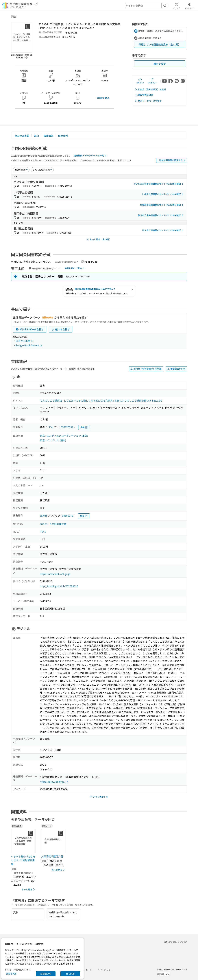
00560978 (68, 516)
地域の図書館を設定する (173, 160)
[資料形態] (42, 170)
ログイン (189, 6)
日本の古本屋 (25, 341)
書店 (36, 136)
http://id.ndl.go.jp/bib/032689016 (59, 586)
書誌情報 (48, 136)
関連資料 (63, 136)
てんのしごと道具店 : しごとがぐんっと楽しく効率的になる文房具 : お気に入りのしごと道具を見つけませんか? (101, 400)
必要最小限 (46, 974)
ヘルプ (177, 6)
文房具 (44, 516)
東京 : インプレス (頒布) (53, 440)
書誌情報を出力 (144, 95)
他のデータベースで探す (148, 101)
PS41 (43, 531)
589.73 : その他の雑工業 (53, 524)
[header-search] (147, 6)
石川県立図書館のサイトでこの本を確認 (163, 230)
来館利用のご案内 (75, 268)
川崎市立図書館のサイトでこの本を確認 (163, 194)
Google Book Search (29, 345)
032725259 (67, 427)
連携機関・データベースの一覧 (91, 156)
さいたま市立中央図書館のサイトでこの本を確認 (159, 184)
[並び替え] (21, 170)
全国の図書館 (22, 136)
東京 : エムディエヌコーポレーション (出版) (64, 436)
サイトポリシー (105, 970)
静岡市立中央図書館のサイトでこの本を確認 (161, 215)
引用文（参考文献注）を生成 (150, 89)
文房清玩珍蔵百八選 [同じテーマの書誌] (52, 856)
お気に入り (140, 81)
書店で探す (160, 64)
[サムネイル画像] (24, 841)
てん (51, 427)
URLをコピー (152, 81)
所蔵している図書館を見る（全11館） (160, 44)
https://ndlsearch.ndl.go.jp (55, 574)
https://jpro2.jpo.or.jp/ (54, 782)
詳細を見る (103, 98)
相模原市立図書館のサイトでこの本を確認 (162, 205)
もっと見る (29, 889)
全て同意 (70, 974)
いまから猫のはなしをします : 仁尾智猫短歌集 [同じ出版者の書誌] (23, 860)
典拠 (84, 427)
